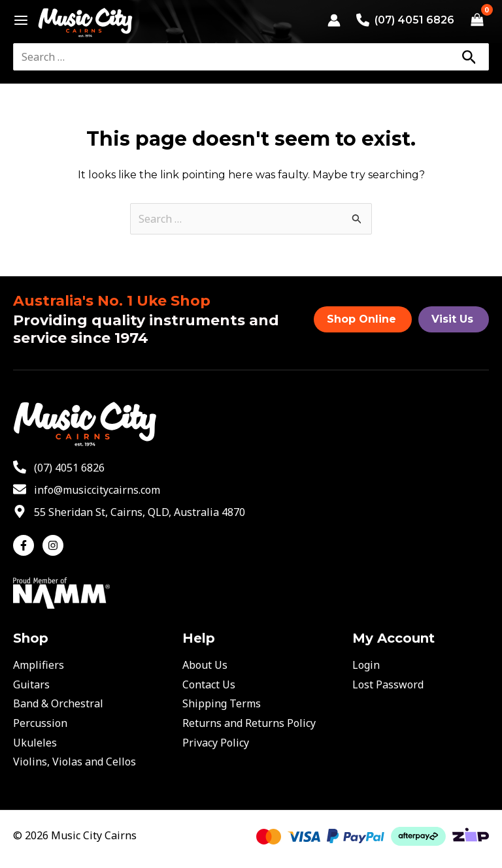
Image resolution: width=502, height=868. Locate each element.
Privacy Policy (216, 743)
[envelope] (87, 490)
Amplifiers (39, 665)
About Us (205, 665)
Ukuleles (35, 743)
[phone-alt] (59, 468)
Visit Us (452, 319)
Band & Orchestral (58, 703)
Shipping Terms (222, 703)
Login (366, 665)
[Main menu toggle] (17, 20)
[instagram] (55, 545)
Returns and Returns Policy (249, 723)
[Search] (469, 57)
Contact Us (209, 684)
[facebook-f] (26, 545)
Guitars (31, 684)
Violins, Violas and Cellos (75, 762)
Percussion (40, 723)
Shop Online (361, 319)
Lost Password (388, 684)
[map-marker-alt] (129, 512)
